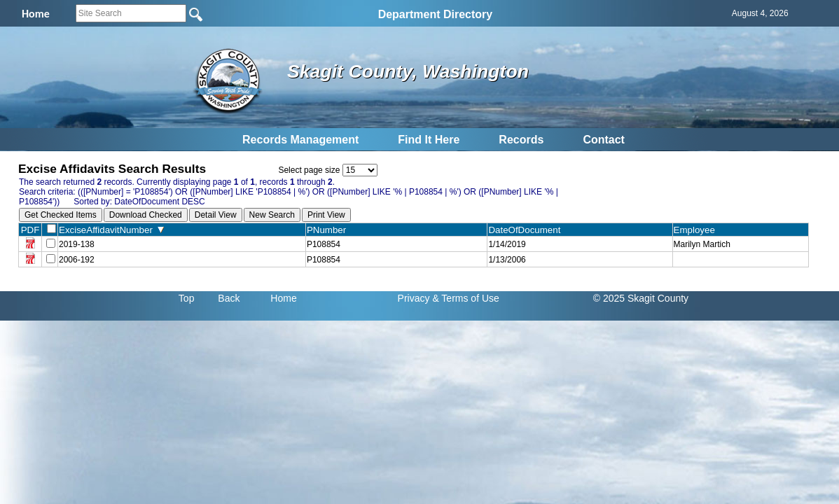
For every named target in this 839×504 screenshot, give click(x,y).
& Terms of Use (465, 298)
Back (229, 298)
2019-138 (77, 244)
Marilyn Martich (702, 244)
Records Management (300, 140)
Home (283, 298)
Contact (604, 140)
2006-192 (77, 260)
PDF (30, 230)
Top (187, 298)
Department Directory (436, 14)
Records (521, 140)
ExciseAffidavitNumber (111, 230)
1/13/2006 (507, 260)
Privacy (414, 298)
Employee (698, 230)
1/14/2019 (507, 244)
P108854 (324, 244)
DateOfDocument (527, 230)
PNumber (330, 230)
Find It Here (429, 140)
